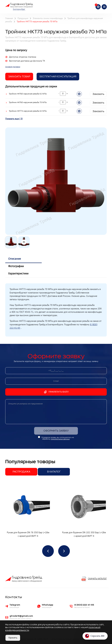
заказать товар (19, 77)
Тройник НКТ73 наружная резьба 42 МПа (28, 111)
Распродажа (21, 472)
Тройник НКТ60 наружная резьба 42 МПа (28, 94)
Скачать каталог (94, 579)
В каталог (54, 472)
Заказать (98, 94)
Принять (13, 638)
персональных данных (60, 439)
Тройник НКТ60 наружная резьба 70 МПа (28, 103)
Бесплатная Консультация (58, 77)
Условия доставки (13, 67)
